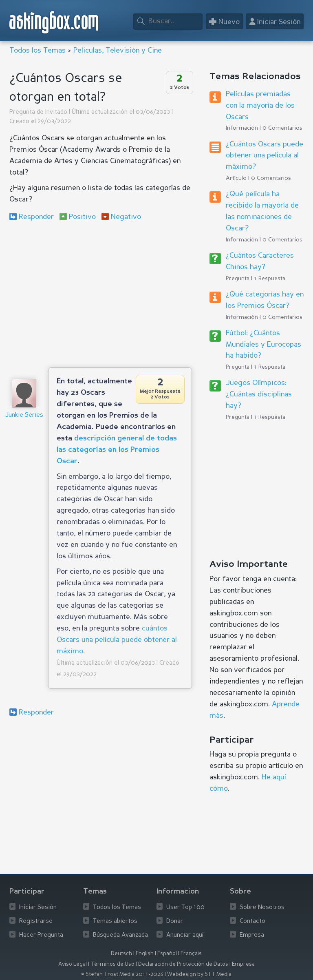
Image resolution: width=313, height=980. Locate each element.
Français (191, 954)
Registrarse (36, 921)
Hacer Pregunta (41, 935)
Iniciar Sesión (38, 908)
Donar (175, 921)
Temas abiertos (115, 921)
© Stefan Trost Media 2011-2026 (122, 974)
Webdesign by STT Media (199, 974)
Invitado (56, 112)
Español (167, 954)
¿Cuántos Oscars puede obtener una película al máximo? (265, 156)
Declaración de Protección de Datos (183, 964)
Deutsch (121, 954)
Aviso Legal (73, 964)
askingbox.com (54, 22)
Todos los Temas (37, 51)
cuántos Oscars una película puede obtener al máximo (117, 640)
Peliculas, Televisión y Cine (118, 51)
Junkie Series (24, 415)
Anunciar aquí (185, 935)
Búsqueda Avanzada (120, 935)
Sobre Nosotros (262, 908)
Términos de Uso (112, 964)
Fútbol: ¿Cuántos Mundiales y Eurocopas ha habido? (263, 345)
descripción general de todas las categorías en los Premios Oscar (117, 450)
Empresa (252, 935)
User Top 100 (185, 908)
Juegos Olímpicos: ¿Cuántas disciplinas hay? (259, 394)
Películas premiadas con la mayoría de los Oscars (260, 106)
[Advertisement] (101, 294)
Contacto (252, 921)
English (145, 954)
